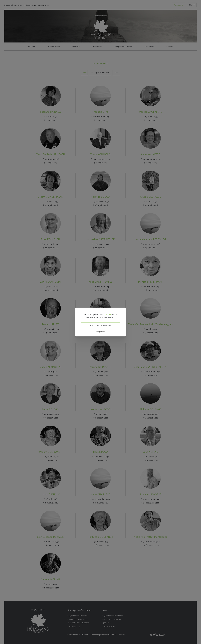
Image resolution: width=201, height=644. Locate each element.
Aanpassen (100, 332)
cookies (107, 314)
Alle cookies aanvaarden (100, 325)
